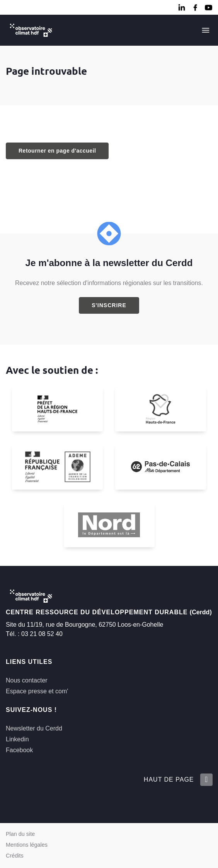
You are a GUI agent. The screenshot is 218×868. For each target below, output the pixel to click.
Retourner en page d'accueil (57, 151)
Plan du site (20, 834)
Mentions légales (27, 845)
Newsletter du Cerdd (34, 728)
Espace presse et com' (37, 691)
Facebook (19, 750)
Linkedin (17, 739)
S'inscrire (109, 305)
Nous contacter (27, 680)
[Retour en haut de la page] (206, 780)
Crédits (15, 856)
